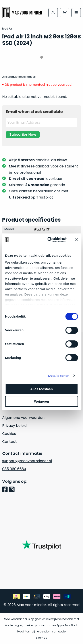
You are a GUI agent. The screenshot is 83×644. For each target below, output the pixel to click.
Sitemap (42, 638)
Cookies (9, 434)
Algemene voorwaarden (23, 418)
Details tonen (59, 376)
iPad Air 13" (42, 229)
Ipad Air (7, 29)
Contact (10, 442)
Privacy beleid (14, 426)
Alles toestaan (42, 389)
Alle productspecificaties (19, 77)
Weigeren (41, 401)
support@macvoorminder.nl (27, 461)
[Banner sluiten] (76, 240)
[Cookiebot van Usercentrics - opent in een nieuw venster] (49, 240)
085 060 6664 (14, 469)
